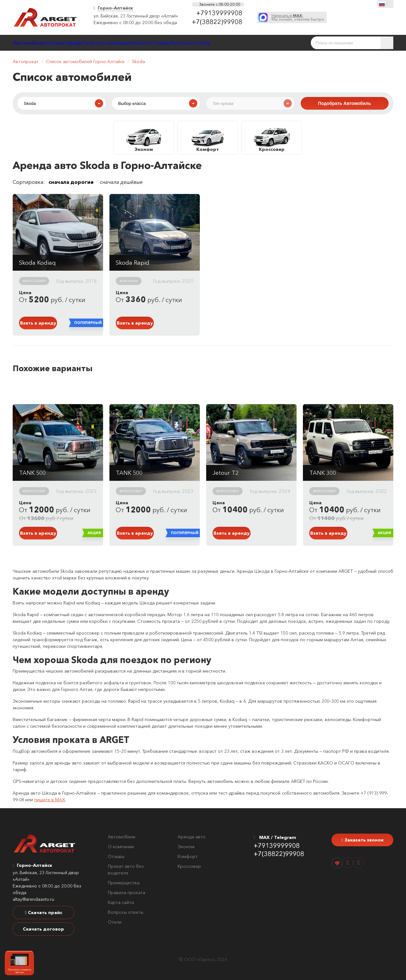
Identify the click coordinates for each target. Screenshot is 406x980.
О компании (165, 43)
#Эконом (129, 281)
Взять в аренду (38, 323)
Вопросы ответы (126, 912)
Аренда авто (192, 837)
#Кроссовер (34, 281)
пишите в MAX (50, 800)
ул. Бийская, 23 (109, 16)
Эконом (186, 847)
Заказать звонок (362, 840)
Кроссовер (189, 866)
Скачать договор (43, 929)
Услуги (131, 43)
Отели (296, 43)
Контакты (265, 43)
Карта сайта (121, 902)
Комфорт (188, 856)
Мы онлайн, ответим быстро (298, 17)
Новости (201, 43)
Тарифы (102, 43)
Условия (71, 43)
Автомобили (34, 43)
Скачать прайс (43, 912)
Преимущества (124, 883)
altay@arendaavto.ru (33, 899)
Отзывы (232, 43)
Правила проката (127, 893)
